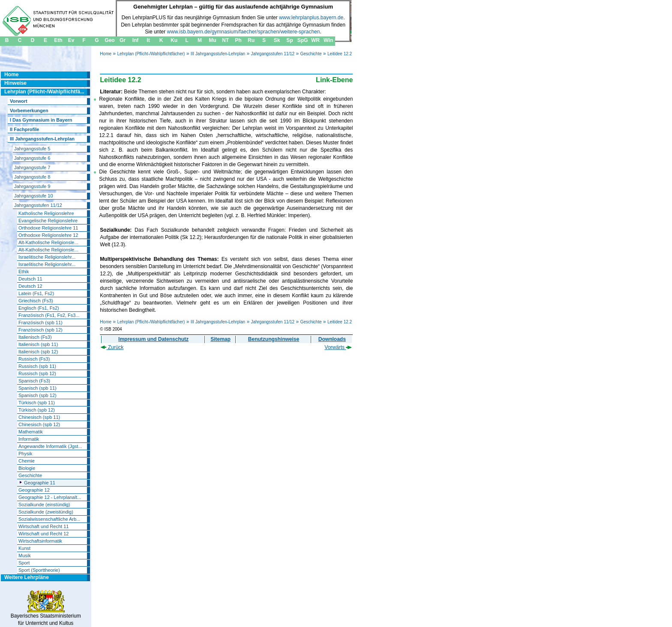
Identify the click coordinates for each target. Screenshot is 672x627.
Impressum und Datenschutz (153, 339)
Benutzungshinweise (274, 339)
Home (106, 54)
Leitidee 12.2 (340, 54)
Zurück (112, 347)
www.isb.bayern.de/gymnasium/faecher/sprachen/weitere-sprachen (244, 32)
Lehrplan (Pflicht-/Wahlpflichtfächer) (151, 54)
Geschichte (311, 54)
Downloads (332, 339)
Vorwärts (338, 347)
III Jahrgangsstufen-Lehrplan (218, 54)
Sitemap (220, 339)
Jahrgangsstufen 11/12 (273, 54)
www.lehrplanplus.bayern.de (311, 18)
